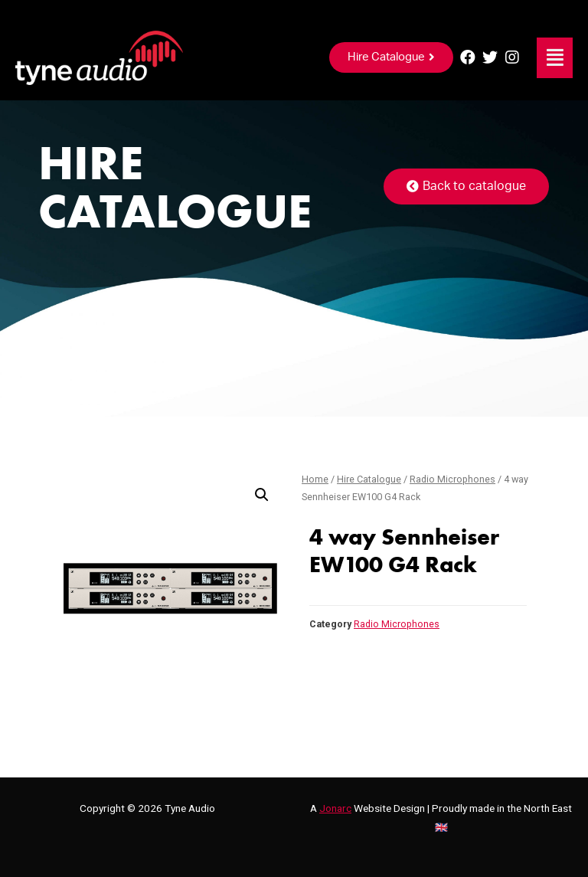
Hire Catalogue (369, 479)
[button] (391, 57)
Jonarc (335, 808)
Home (315, 479)
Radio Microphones (452, 479)
